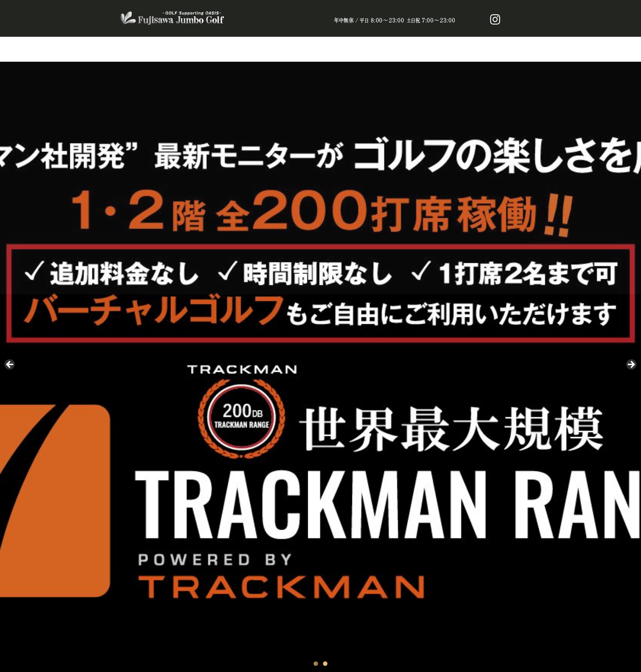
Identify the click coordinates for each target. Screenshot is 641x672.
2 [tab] (325, 664)
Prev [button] (10, 365)
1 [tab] (316, 664)
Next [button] (631, 365)
